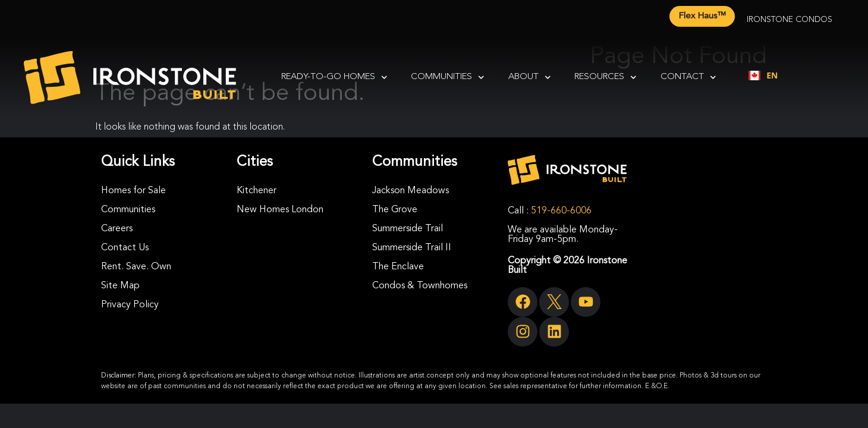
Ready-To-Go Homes (334, 78)
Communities (448, 78)
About (530, 78)
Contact (688, 78)
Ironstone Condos (790, 20)
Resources (606, 78)
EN (763, 75)
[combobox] (763, 75)
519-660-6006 (561, 211)
